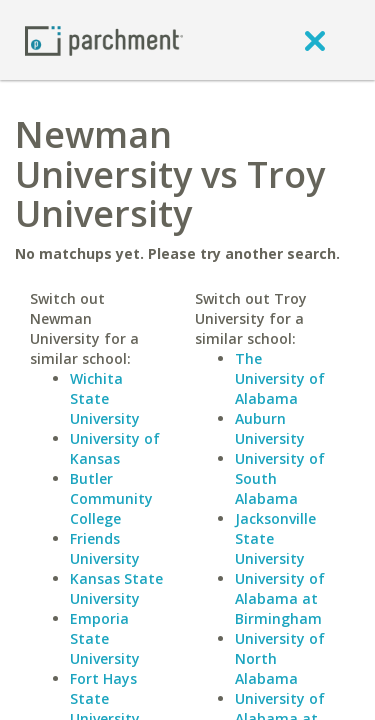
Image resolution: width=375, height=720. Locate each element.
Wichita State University (105, 398)
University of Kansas (115, 448)
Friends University (105, 548)
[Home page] (104, 39)
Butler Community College (111, 498)
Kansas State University (116, 588)
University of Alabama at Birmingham (280, 598)
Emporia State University (105, 638)
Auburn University (270, 428)
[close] (315, 40)
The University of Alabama (280, 378)
